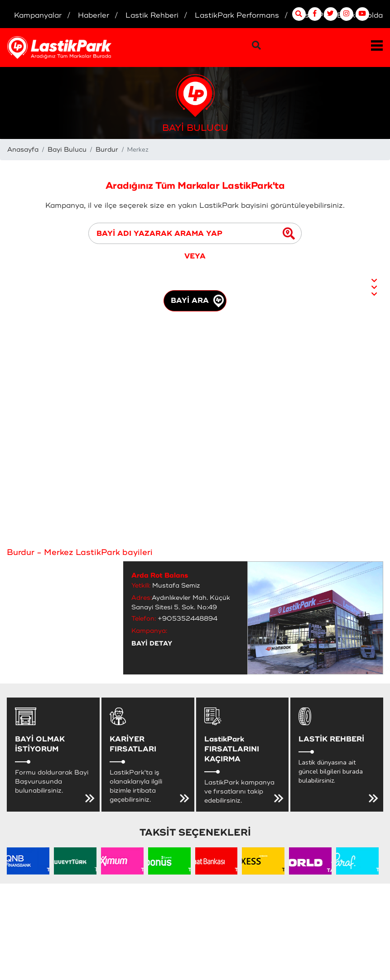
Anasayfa (23, 150)
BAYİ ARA (197, 301)
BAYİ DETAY (152, 643)
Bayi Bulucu (67, 150)
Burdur (107, 150)
